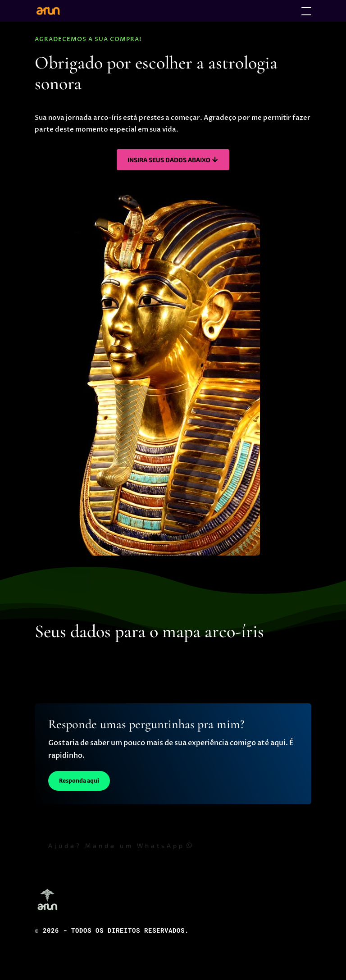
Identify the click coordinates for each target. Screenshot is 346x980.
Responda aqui (79, 781)
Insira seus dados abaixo (169, 160)
